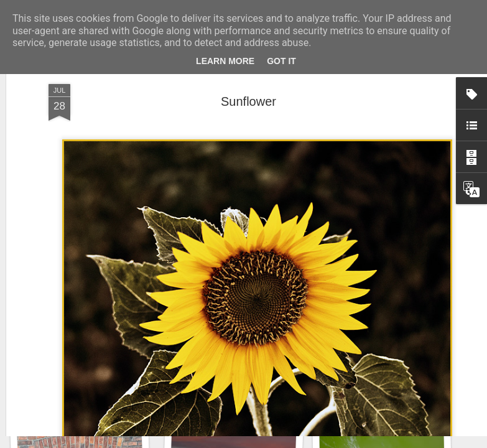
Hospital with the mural (381, 383)
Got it (281, 61)
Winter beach (79, 390)
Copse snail (230, 390)
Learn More (225, 61)
